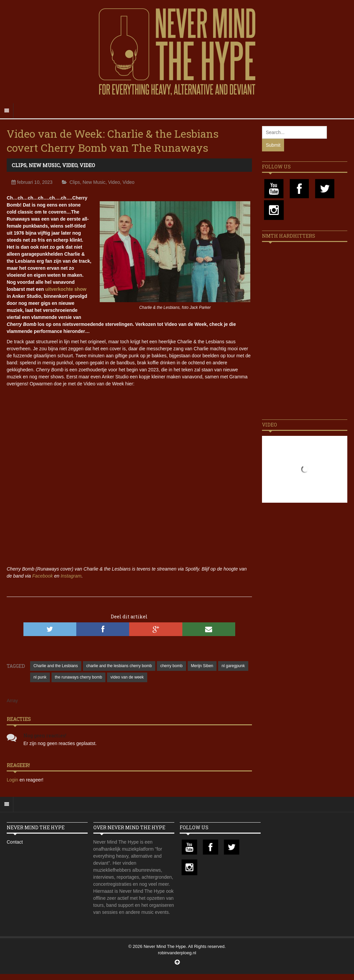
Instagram (71, 576)
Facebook (42, 576)
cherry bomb (171, 666)
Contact (15, 842)
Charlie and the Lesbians (56, 666)
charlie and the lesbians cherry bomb (119, 666)
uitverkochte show (66, 289)
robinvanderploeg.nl (177, 953)
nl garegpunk (233, 666)
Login (13, 780)
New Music (44, 165)
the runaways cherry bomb (78, 677)
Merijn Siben (202, 666)
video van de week (127, 677)
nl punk (40, 677)
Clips (19, 165)
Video (70, 165)
